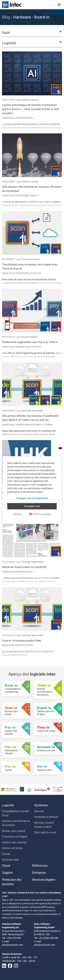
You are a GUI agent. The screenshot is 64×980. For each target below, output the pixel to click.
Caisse (6, 854)
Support (7, 873)
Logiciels (8, 805)
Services (39, 811)
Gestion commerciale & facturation (16, 823)
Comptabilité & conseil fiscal (16, 813)
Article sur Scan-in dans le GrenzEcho (24, 567)
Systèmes (41, 805)
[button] (32, 34)
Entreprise (39, 873)
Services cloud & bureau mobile (44, 825)
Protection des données (12, 882)
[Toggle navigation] (59, 5)
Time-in (37, 347)
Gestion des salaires (14, 842)
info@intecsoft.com (13, 945)
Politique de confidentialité (32, 498)
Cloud (6, 866)
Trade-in (48, 425)
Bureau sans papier (14, 831)
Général (20, 118)
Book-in (29, 425)
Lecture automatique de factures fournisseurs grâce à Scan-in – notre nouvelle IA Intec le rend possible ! (31, 109)
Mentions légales (44, 880)
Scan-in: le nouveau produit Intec (22, 641)
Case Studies (22, 195)
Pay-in (28, 273)
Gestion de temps (13, 848)
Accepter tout (32, 506)
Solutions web (10, 860)
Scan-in (29, 118)
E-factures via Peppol (15, 837)
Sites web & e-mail (45, 832)
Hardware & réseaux (46, 817)
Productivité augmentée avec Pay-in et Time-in (30, 342)
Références (40, 866)
